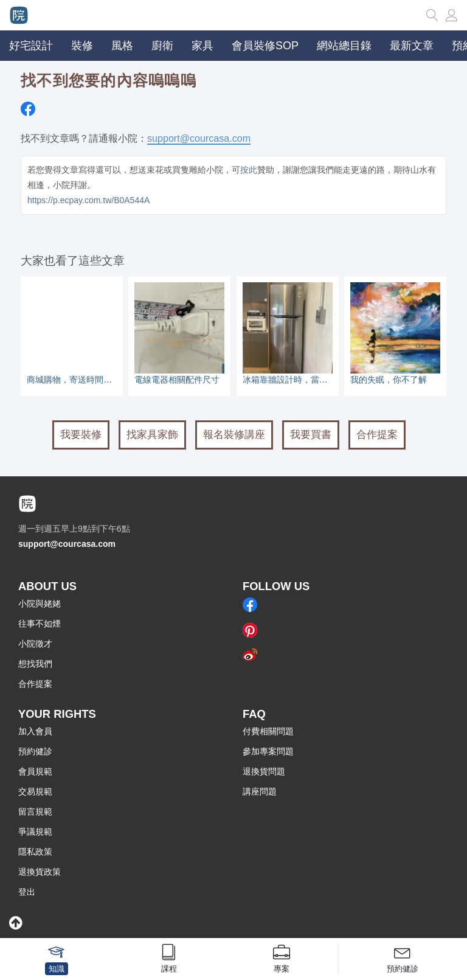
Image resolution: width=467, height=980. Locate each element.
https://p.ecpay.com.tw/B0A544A (88, 200)
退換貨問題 (264, 771)
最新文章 (412, 46)
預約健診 (35, 751)
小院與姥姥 (40, 603)
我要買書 (311, 435)
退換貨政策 (40, 872)
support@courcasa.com (199, 138)
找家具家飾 (152, 435)
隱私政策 (35, 852)
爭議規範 (35, 832)
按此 (249, 170)
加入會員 (35, 731)
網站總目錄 (344, 46)
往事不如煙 (40, 624)
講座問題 (260, 791)
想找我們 (35, 664)
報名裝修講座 (234, 435)
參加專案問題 (268, 751)
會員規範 (35, 771)
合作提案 (377, 435)
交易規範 (35, 791)
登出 (27, 892)
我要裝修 (81, 435)
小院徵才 (35, 644)
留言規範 (35, 811)
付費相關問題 (268, 731)
